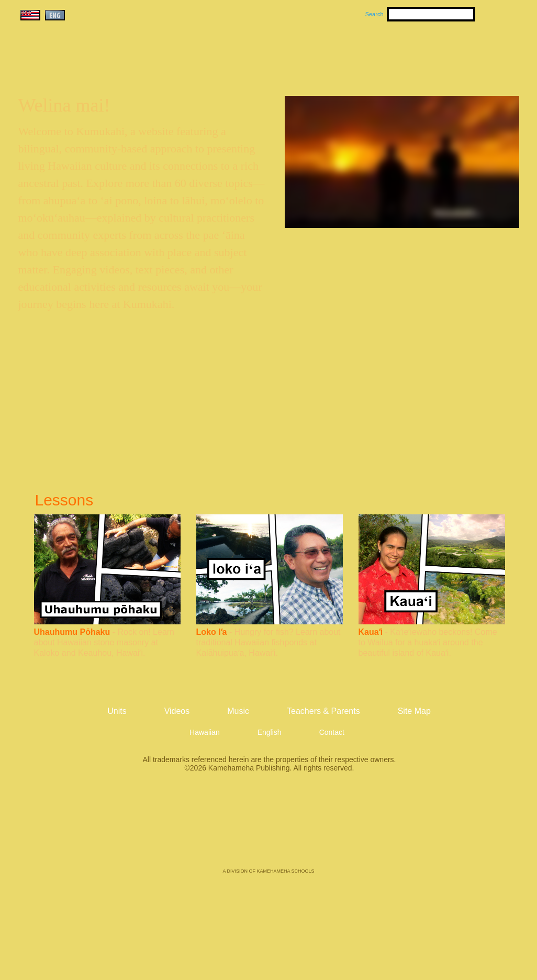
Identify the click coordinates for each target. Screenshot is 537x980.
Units (254, 53)
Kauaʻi (371, 632)
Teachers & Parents (455, 53)
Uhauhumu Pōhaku (72, 632)
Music (319, 53)
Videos (368, 53)
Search (374, 14)
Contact (332, 732)
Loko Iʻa (212, 632)
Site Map (414, 711)
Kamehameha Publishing (268, 828)
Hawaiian (205, 732)
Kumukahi (108, 67)
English (270, 732)
